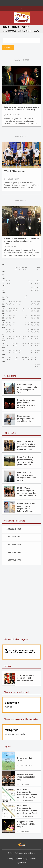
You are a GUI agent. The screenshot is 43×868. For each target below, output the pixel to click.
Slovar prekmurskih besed (16, 692)
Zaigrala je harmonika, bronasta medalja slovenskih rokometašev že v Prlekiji (21, 108)
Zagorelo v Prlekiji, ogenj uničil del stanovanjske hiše (26, 678)
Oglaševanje (21, 863)
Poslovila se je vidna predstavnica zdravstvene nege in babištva (26, 404)
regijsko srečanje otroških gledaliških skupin (26, 777)
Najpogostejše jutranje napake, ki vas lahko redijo (25, 419)
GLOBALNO (16, 27)
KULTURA (21, 31)
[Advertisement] (22, 602)
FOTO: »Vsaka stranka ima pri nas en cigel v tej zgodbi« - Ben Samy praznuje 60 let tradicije (27, 492)
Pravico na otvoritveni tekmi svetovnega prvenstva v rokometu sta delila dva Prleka (21, 241)
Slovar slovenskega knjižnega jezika (21, 719)
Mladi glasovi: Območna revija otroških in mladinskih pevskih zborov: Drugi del (27, 809)
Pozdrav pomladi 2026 (25, 759)
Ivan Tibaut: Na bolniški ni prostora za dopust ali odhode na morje (27, 476)
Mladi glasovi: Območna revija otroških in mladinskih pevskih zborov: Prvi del (27, 793)
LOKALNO (7, 27)
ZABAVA (35, 31)
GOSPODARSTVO (10, 31)
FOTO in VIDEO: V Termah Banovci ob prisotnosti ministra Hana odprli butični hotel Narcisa (26, 445)
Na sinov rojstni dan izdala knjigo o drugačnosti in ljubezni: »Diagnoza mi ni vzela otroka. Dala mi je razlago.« (26, 507)
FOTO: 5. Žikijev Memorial (15, 171)
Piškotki (33, 859)
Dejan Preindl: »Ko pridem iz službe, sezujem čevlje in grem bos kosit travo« (25, 461)
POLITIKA (26, 27)
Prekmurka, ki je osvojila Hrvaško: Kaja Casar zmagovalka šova (27, 388)
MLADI (29, 31)
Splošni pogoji (22, 859)
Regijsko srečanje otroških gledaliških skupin (26, 824)
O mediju (11, 859)
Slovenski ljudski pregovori (17, 639)
